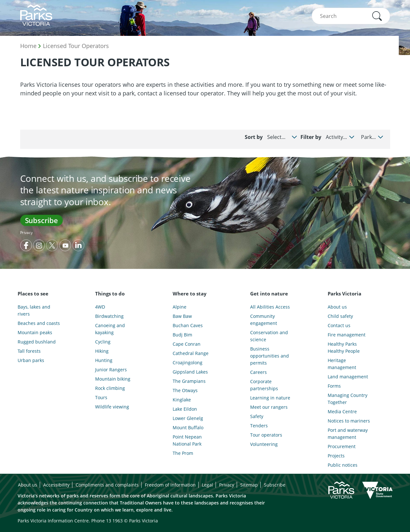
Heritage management (342, 364)
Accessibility (56, 485)
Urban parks (31, 360)
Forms (334, 386)
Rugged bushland (37, 342)
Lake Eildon (185, 409)
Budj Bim (182, 335)
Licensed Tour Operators (76, 46)
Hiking (102, 351)
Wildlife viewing (112, 407)
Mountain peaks (35, 332)
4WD (100, 307)
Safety (257, 416)
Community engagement (264, 320)
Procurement (342, 446)
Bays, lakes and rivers (34, 310)
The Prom (183, 453)
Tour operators (266, 435)
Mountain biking (113, 379)
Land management (348, 377)
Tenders (259, 426)
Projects (336, 456)
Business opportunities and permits (270, 356)
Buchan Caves (188, 325)
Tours (101, 397)
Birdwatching (109, 316)
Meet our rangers (269, 407)
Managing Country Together (348, 399)
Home (28, 46)
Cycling (103, 342)
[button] (377, 16)
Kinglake (182, 400)
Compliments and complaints (107, 485)
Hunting (104, 360)
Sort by (254, 137)
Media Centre (342, 411)
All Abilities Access (270, 307)
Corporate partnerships (264, 385)
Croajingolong (188, 363)
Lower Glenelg (188, 418)
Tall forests (29, 351)
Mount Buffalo (188, 427)
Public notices (343, 465)
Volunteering (264, 444)
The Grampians (189, 381)
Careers (258, 372)
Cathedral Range (191, 353)
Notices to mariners (349, 421)
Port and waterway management (348, 434)
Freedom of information (170, 485)
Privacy (26, 233)
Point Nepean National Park (187, 440)
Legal (207, 485)
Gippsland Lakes (190, 372)
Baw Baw (182, 316)
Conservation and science (269, 336)
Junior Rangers (111, 370)
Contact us (339, 325)
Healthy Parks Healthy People (344, 347)
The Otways (185, 390)
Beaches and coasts (39, 323)
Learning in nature (270, 398)
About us (337, 307)
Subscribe (41, 220)
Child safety (340, 316)
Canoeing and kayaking (110, 329)
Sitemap (249, 485)
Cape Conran (187, 344)
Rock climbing (110, 388)
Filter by (311, 137)
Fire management (347, 335)
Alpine (180, 307)
